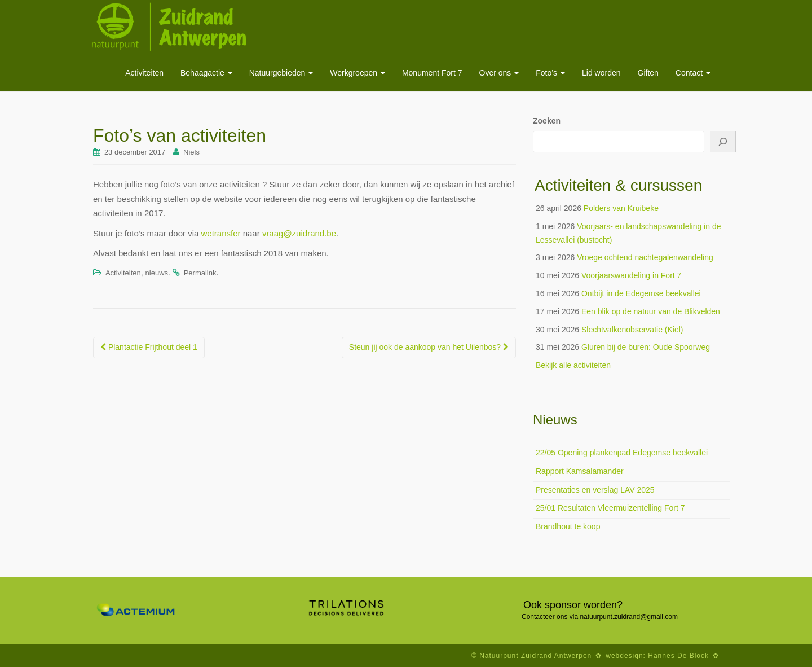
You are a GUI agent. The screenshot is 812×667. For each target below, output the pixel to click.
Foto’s (550, 73)
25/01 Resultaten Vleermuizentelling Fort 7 (610, 508)
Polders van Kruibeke (621, 208)
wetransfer (220, 233)
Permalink (200, 273)
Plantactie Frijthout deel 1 (149, 347)
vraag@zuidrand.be (299, 233)
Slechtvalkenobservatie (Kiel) (632, 330)
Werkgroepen (358, 73)
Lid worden (601, 73)
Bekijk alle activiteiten (573, 365)
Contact (693, 73)
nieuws (157, 273)
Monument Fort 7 (432, 73)
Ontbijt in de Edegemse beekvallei (641, 293)
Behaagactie (206, 73)
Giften (648, 73)
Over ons (499, 73)
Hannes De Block (678, 656)
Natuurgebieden (281, 73)
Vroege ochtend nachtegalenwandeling (645, 257)
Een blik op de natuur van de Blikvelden (651, 311)
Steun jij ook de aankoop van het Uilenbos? (429, 347)
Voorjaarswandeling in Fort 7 (631, 275)
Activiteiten (144, 73)
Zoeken (547, 121)
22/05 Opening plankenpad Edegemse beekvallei (622, 453)
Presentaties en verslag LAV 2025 (595, 490)
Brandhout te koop (568, 526)
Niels (191, 152)
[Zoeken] (723, 142)
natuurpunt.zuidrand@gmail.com (629, 617)
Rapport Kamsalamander (580, 471)
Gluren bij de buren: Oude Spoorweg (646, 347)
